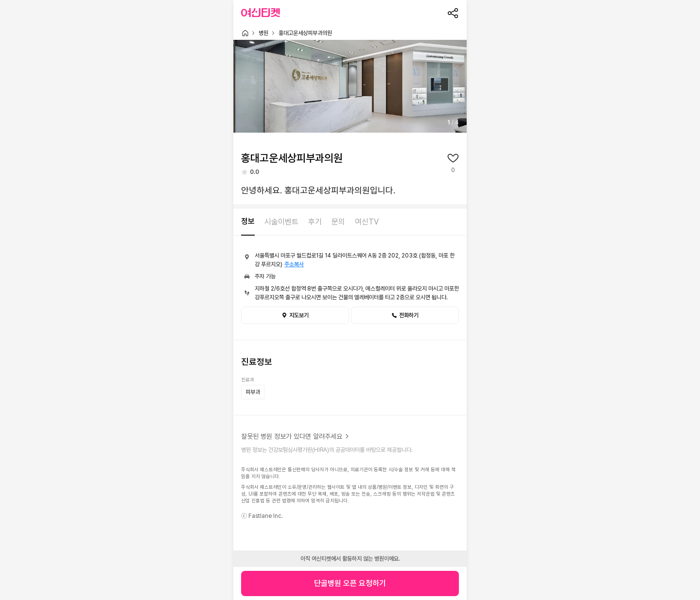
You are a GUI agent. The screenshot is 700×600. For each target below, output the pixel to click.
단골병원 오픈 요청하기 (350, 583)
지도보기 (295, 315)
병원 (263, 33)
